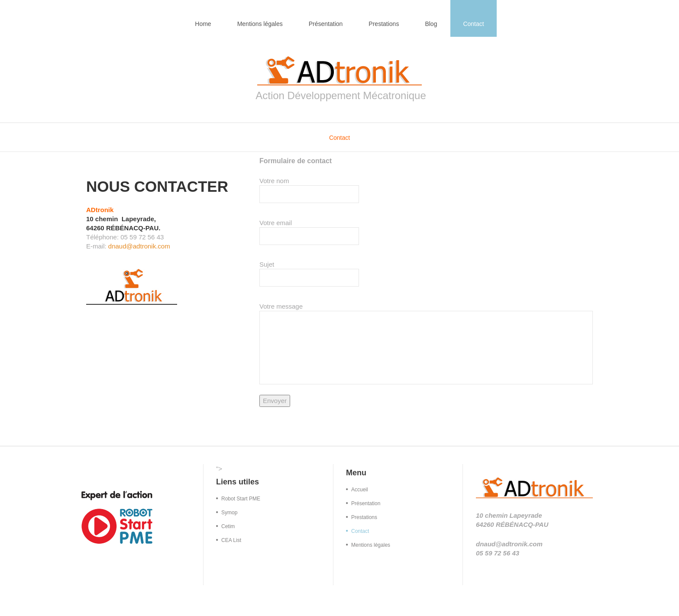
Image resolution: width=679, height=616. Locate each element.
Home (203, 24)
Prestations (384, 24)
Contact (473, 24)
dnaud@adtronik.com (139, 246)
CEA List (231, 540)
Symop (229, 513)
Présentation (326, 24)
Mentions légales (260, 24)
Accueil (360, 490)
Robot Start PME (241, 499)
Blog (431, 24)
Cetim (228, 526)
